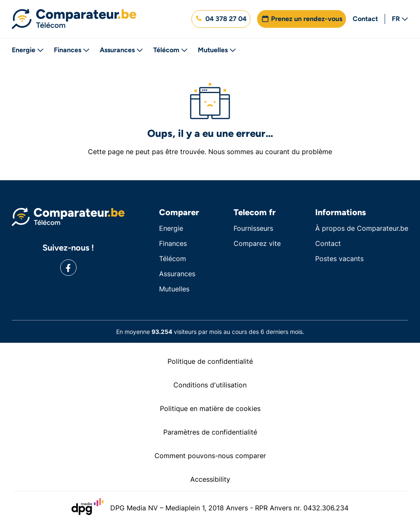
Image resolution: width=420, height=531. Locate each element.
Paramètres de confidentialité (210, 432)
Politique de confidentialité (210, 361)
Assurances (121, 50)
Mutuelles (217, 50)
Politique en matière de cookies (210, 408)
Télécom (170, 50)
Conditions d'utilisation (210, 385)
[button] (221, 19)
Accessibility (210, 479)
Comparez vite (257, 243)
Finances (72, 50)
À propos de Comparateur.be (362, 228)
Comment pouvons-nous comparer (210, 456)
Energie (28, 50)
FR (400, 19)
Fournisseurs (253, 228)
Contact (365, 19)
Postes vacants (339, 259)
